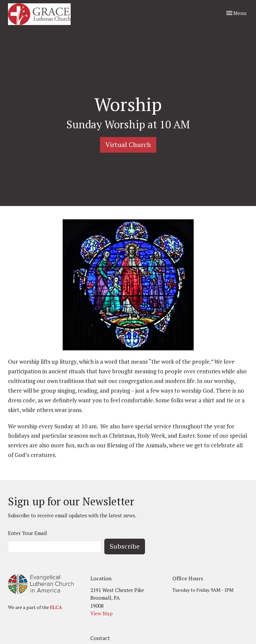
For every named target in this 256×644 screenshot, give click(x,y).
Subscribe (125, 546)
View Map (101, 613)
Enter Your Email (27, 533)
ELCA (56, 607)
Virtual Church (128, 144)
